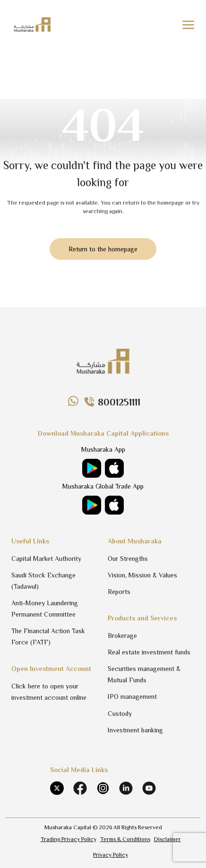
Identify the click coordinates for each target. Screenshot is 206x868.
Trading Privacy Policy (69, 839)
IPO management (132, 696)
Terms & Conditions (125, 839)
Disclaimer (167, 839)
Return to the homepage (103, 249)
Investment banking (135, 730)
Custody (120, 713)
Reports (119, 592)
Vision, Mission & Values (142, 575)
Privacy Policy (111, 855)
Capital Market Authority (46, 559)
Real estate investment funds (149, 652)
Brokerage (122, 636)
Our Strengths (128, 559)
